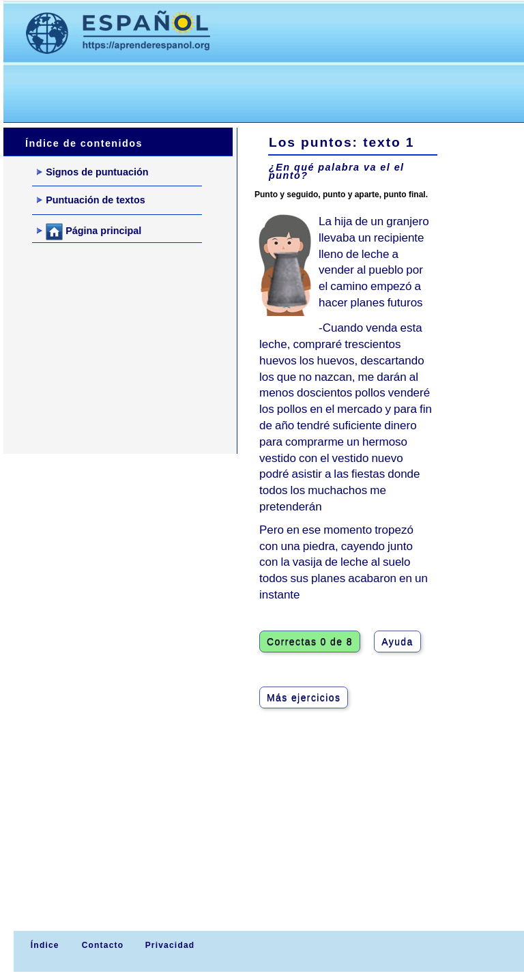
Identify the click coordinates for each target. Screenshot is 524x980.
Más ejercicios (304, 697)
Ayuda (397, 642)
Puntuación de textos (91, 200)
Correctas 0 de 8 (310, 642)
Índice (43, 945)
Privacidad (170, 945)
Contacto (103, 945)
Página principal (89, 232)
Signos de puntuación (92, 172)
